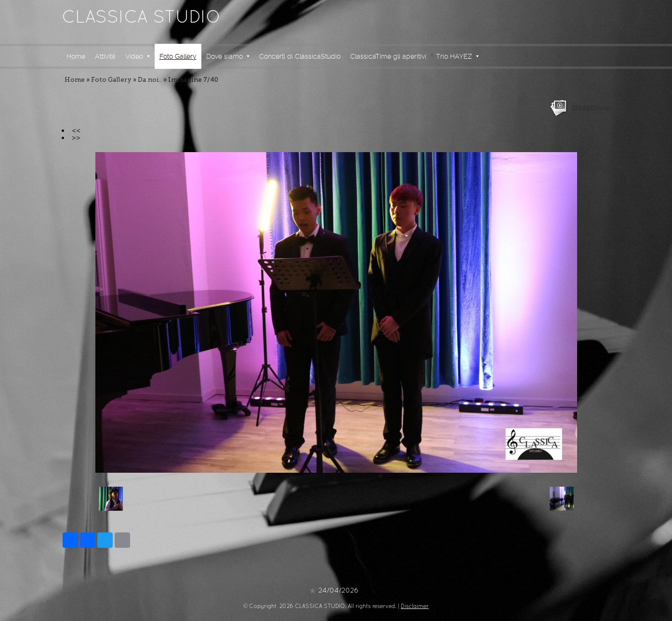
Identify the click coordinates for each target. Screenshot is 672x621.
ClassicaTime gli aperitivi (388, 56)
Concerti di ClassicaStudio (300, 56)
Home (76, 56)
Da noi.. (150, 80)
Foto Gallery (178, 56)
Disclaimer (415, 607)
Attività (105, 56)
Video (138, 56)
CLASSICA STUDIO (141, 18)
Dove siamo (228, 56)
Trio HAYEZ (457, 56)
